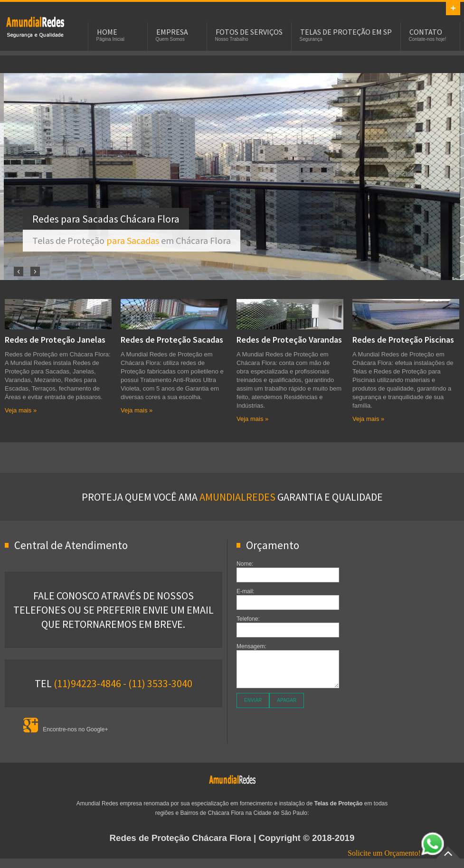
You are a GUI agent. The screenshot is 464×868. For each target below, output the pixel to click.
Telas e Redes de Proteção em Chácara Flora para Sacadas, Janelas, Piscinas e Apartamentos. (35, 27)
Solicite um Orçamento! (396, 853)
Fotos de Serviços (249, 32)
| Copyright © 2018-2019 (232, 838)
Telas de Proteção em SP (346, 32)
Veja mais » (21, 410)
